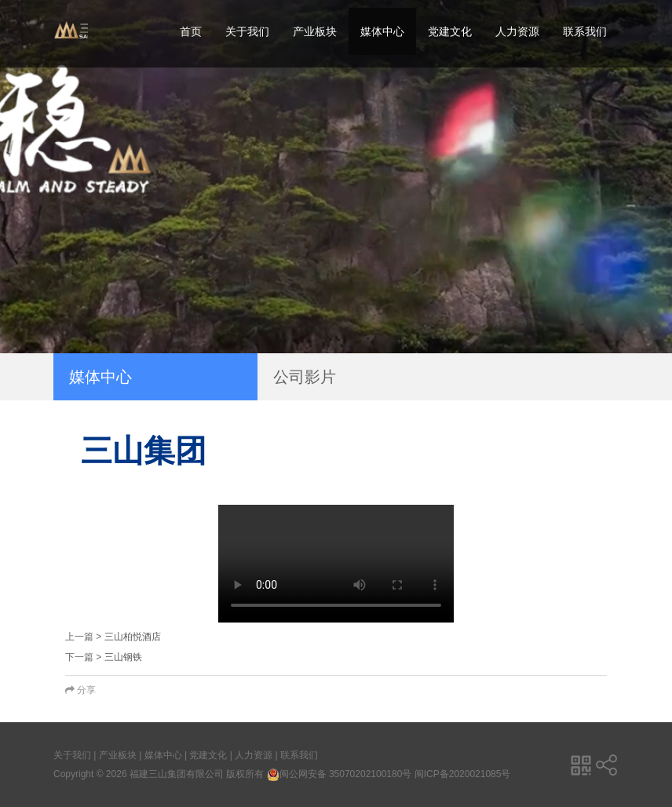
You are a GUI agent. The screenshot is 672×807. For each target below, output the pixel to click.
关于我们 (247, 31)
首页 (191, 31)
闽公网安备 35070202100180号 (340, 774)
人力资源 (517, 31)
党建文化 (450, 31)
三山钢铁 (123, 657)
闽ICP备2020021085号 (463, 774)
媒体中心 (382, 31)
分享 (80, 690)
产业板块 (315, 31)
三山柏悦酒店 (133, 637)
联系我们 (585, 31)
